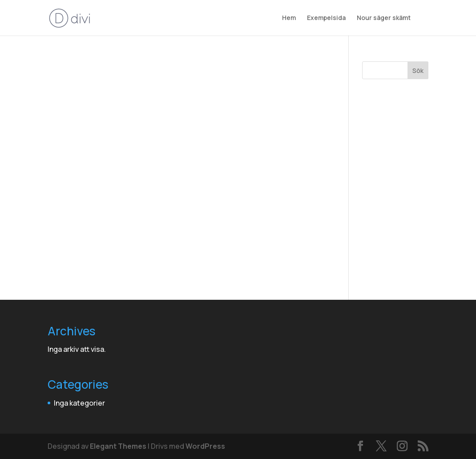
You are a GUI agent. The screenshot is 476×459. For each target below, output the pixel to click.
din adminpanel (218, 271)
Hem (289, 18)
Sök (418, 70)
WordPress (205, 446)
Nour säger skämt (384, 18)
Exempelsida (326, 18)
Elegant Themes (118, 446)
